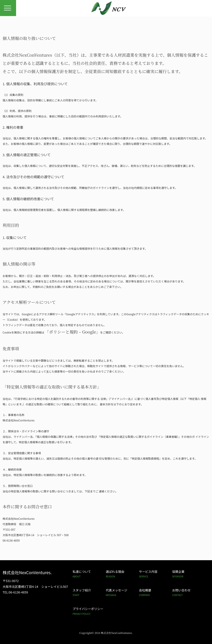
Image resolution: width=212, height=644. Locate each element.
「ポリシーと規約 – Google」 (72, 332)
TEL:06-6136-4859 (15, 592)
